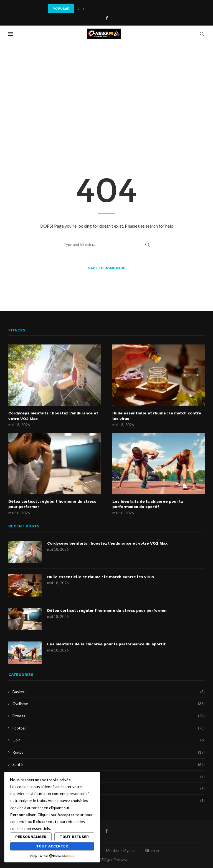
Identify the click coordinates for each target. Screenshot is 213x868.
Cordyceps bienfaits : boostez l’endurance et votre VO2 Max (53, 416)
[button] (78, 9)
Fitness (109, 716)
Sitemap (152, 850)
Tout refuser (74, 837)
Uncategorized (109, 801)
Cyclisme (109, 704)
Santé (109, 764)
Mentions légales (121, 850)
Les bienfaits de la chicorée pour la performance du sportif (148, 504)
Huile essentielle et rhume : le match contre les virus (157, 416)
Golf (109, 740)
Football (109, 728)
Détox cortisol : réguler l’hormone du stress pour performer (52, 504)
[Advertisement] (106, 98)
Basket (109, 692)
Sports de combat (109, 776)
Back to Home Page (107, 268)
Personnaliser (31, 837)
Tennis (109, 789)
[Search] (202, 34)
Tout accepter (52, 846)
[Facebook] (107, 18)
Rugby (109, 752)
